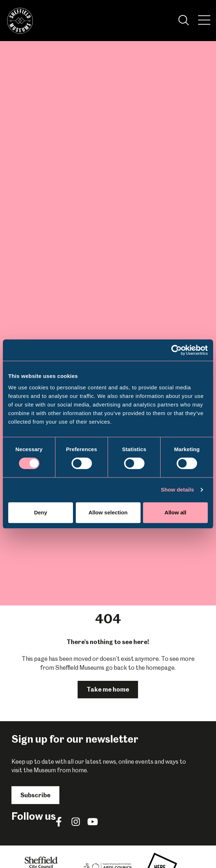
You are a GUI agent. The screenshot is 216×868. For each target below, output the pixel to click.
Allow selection (108, 512)
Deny (41, 512)
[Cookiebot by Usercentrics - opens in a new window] (176, 350)
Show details (178, 490)
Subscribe (35, 795)
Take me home (108, 689)
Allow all (175, 512)
